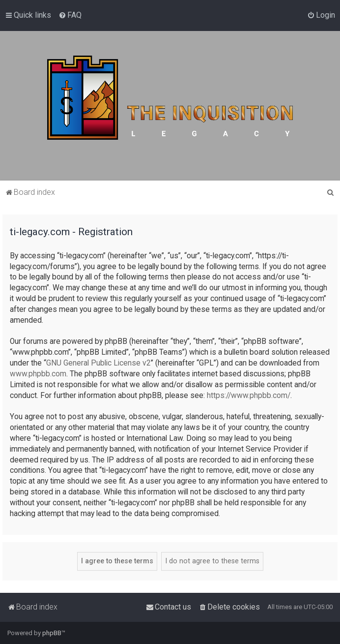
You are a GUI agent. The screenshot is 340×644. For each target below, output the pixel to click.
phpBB (52, 633)
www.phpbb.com (38, 374)
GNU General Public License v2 (99, 363)
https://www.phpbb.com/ (249, 396)
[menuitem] (70, 15)
